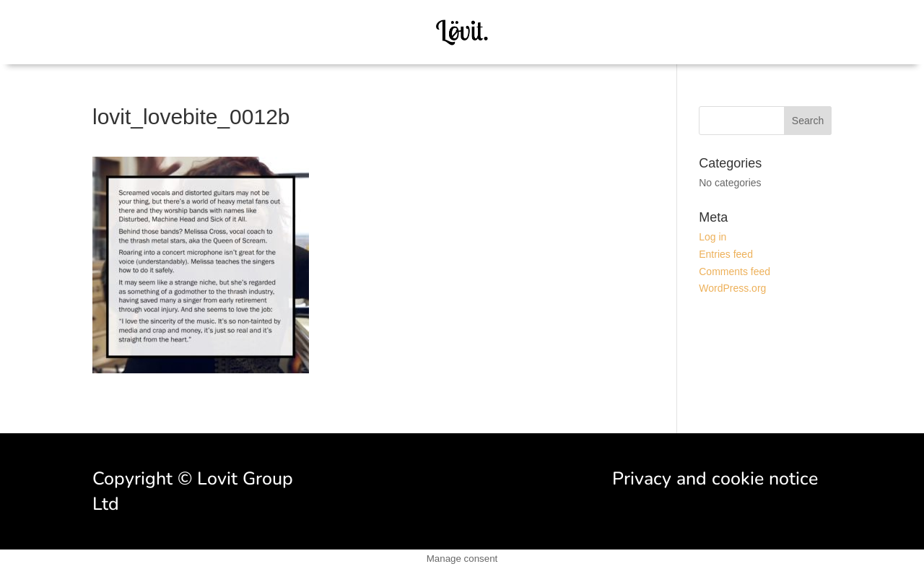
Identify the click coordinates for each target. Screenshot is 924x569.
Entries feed (726, 254)
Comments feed (735, 272)
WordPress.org (732, 288)
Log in (712, 237)
